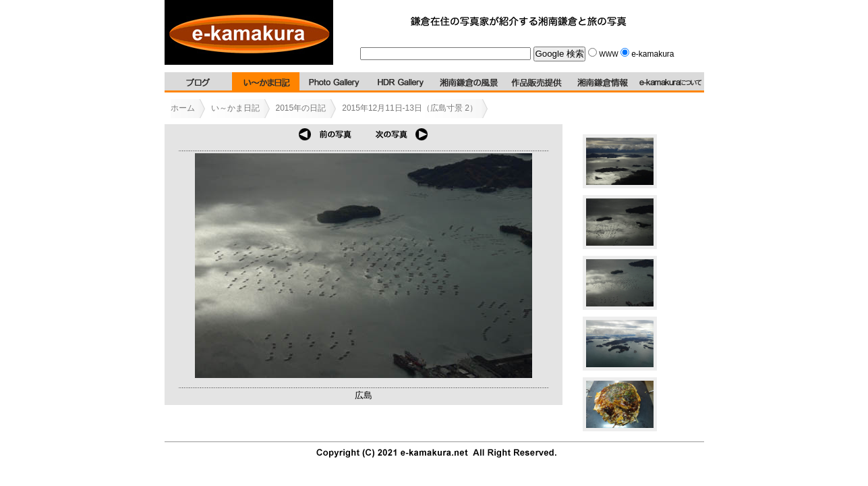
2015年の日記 (301, 108)
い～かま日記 (235, 108)
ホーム (183, 108)
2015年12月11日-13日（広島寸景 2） (410, 108)
